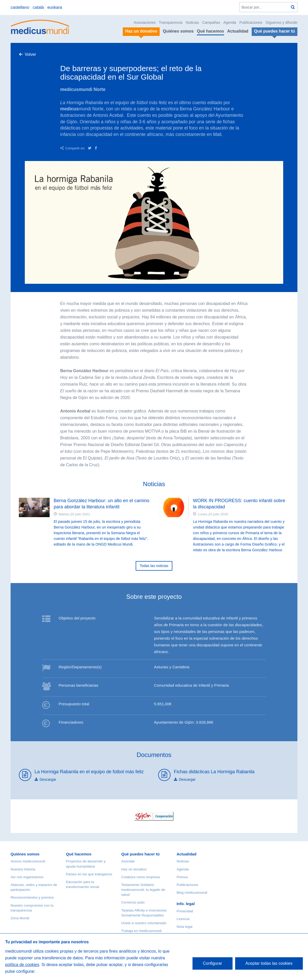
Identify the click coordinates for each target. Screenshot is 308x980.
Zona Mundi (20, 918)
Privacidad (185, 911)
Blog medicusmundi (192, 893)
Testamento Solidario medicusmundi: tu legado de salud (143, 890)
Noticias (192, 22)
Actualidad (238, 31)
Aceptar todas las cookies (269, 963)
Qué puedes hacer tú (140, 854)
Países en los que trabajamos (89, 874)
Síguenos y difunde (282, 22)
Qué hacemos (210, 31)
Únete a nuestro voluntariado (144, 923)
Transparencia (171, 22)
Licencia (183, 919)
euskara (55, 7)
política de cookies (22, 965)
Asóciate (128, 861)
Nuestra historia (23, 869)
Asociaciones (145, 22)
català (38, 7)
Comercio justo (133, 902)
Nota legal (184, 927)
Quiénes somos (178, 31)
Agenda (230, 22)
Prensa (182, 877)
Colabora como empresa (140, 877)
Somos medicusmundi (28, 861)
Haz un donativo (134, 869)
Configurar (213, 963)
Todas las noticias (154, 566)
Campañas (211, 22)
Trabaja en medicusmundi (141, 931)
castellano (20, 7)
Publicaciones (251, 22)
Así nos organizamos (27, 877)
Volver (30, 54)
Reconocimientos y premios (32, 897)
